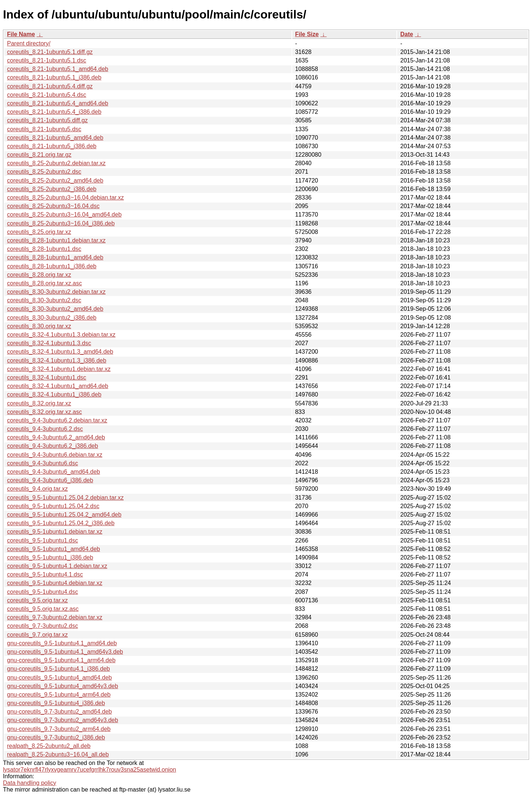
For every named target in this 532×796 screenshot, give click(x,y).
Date (407, 34)
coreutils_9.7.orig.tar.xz (37, 635)
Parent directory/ (29, 43)
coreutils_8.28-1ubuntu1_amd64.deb (55, 257)
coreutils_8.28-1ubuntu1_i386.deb (52, 266)
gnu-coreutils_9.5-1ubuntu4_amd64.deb (59, 678)
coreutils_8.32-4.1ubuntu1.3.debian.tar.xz (61, 335)
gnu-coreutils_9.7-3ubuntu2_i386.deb (56, 737)
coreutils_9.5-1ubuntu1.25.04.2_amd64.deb (64, 515)
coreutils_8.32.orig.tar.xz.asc (45, 412)
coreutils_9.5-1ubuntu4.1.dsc (45, 574)
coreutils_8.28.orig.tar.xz (39, 275)
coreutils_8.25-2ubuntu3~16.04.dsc (53, 206)
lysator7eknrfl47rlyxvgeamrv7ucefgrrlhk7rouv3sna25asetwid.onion (90, 770)
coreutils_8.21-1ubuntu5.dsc (44, 129)
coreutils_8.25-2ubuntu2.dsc (44, 172)
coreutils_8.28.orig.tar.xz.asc (45, 283)
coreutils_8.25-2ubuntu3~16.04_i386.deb (61, 223)
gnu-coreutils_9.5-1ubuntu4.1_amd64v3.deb (65, 652)
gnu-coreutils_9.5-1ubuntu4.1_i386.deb (58, 669)
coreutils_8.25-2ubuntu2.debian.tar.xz (56, 163)
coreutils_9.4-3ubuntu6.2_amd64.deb (56, 437)
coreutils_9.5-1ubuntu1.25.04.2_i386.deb (61, 523)
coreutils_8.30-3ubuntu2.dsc (44, 300)
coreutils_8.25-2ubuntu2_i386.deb (52, 189)
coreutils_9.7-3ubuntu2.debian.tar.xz (55, 617)
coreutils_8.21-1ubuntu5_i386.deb (52, 146)
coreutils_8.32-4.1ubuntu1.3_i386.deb (57, 360)
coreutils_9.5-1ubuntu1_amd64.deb (54, 549)
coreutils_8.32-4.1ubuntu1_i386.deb (54, 394)
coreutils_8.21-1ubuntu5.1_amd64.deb (58, 69)
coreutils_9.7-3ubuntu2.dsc (42, 626)
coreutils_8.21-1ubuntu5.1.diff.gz (50, 52)
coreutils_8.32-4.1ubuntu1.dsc (47, 377)
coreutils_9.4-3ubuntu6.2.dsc (45, 429)
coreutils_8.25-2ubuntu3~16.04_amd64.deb (64, 215)
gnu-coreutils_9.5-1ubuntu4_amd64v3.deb (63, 686)
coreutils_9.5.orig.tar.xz (37, 600)
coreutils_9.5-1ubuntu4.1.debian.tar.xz (57, 566)
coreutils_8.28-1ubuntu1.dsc (44, 249)
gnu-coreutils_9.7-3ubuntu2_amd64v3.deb (63, 720)
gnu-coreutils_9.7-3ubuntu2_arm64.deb (59, 729)
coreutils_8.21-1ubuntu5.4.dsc (47, 95)
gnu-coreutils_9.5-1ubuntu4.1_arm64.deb (61, 660)
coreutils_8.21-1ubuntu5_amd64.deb (55, 138)
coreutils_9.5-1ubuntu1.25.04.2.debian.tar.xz (65, 498)
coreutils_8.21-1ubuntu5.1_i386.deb (54, 77)
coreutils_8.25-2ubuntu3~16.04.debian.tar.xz (65, 198)
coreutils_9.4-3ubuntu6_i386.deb (50, 480)
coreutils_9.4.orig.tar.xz (37, 489)
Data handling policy (30, 783)
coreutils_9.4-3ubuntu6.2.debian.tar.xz (57, 420)
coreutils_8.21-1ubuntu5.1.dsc (47, 60)
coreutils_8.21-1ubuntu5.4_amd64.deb (58, 103)
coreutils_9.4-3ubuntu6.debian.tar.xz (55, 455)
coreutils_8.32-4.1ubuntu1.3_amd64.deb (60, 352)
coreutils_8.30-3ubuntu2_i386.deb (52, 318)
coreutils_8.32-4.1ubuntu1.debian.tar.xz (59, 369)
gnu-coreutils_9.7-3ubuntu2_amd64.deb (59, 712)
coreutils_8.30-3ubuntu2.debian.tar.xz (56, 292)
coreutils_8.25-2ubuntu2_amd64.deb (55, 181)
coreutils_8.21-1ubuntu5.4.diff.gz (50, 86)
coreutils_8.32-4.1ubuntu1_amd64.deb (58, 386)
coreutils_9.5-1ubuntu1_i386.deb (50, 557)
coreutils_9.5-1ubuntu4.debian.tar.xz (55, 583)
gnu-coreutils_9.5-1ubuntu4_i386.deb (56, 703)
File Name (21, 34)
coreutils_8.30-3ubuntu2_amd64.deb (55, 309)
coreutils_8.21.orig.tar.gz (39, 155)
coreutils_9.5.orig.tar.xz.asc (43, 609)
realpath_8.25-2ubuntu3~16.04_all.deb (58, 754)
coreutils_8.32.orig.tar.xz (39, 403)
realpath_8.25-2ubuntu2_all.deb (49, 746)
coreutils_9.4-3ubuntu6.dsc (42, 463)
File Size (307, 34)
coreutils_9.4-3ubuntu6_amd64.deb (54, 472)
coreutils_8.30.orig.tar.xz (39, 326)
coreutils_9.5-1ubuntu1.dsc (42, 540)
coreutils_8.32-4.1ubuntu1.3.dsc (49, 343)
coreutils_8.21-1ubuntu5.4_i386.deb (54, 112)
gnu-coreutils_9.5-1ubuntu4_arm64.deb (59, 695)
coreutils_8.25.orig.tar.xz (39, 232)
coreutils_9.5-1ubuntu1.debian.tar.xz (55, 532)
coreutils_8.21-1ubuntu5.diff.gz (47, 120)
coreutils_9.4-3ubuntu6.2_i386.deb (52, 446)
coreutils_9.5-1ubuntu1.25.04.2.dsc (53, 506)
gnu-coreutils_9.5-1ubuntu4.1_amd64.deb (62, 643)
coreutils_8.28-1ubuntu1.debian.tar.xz (56, 240)
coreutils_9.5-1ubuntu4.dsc (42, 592)
